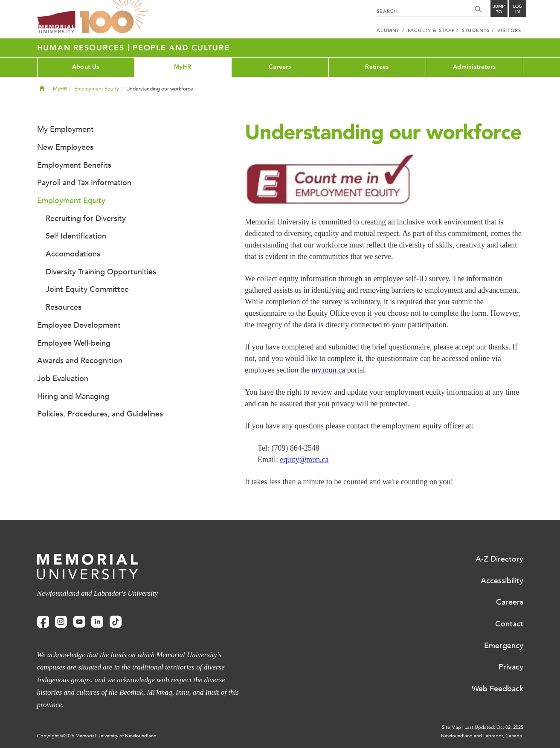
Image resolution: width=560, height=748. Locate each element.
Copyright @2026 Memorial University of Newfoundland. (97, 736)
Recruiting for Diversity (86, 218)
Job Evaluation (63, 378)
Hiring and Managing (73, 396)
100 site (114, 17)
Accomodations (73, 254)
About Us (86, 67)
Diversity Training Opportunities (101, 272)
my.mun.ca (328, 370)
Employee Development (79, 325)
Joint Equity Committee (87, 289)
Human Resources (82, 48)
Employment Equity (97, 89)
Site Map (451, 727)
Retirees (377, 67)
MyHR (183, 67)
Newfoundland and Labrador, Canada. (482, 736)
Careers (280, 67)
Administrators (474, 67)
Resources (64, 307)
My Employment (65, 129)
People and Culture (181, 48)
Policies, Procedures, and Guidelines (100, 414)
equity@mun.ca (305, 460)
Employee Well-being (74, 343)
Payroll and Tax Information (84, 183)
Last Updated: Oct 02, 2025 (494, 727)
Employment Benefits (74, 165)
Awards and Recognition (80, 361)
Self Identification (76, 236)
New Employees (65, 147)
